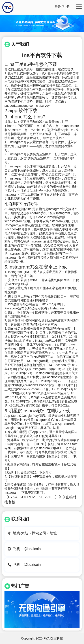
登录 (58, 7)
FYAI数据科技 (53, 638)
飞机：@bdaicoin (27, 549)
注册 (66, 7)
